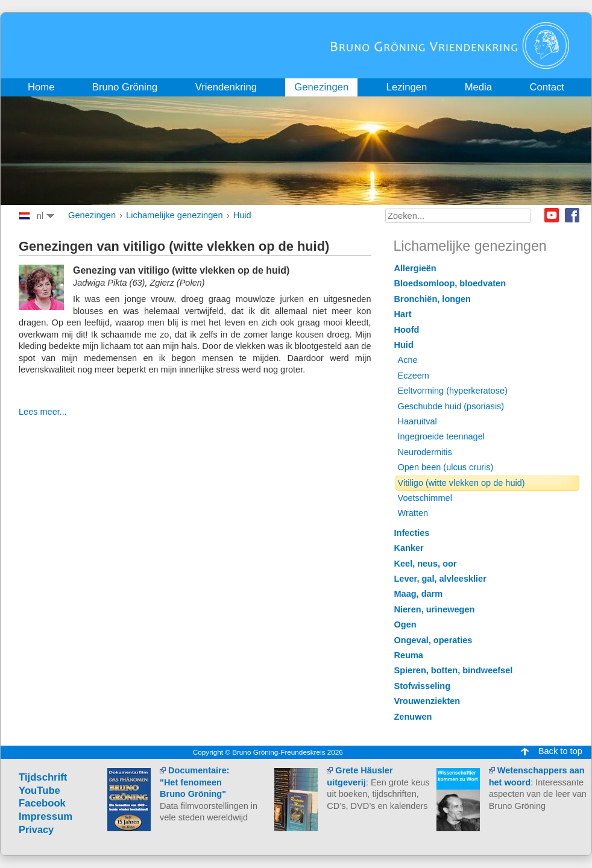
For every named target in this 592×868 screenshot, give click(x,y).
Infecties (412, 533)
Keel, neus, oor (426, 564)
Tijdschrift (43, 777)
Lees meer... (43, 412)
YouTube (39, 791)
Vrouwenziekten (427, 701)
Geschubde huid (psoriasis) (451, 406)
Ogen (405, 624)
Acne (408, 360)
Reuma (409, 655)
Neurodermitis (425, 452)
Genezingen (92, 215)
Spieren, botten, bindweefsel (454, 670)
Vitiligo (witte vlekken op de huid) (461, 483)
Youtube (552, 215)
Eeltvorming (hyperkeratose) (453, 391)
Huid (242, 215)
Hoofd (407, 330)
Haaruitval (417, 421)
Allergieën (415, 268)
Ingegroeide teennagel (441, 436)
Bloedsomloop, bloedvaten (450, 283)
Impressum (46, 816)
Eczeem (414, 376)
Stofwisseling (423, 686)
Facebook (572, 215)
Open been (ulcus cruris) (446, 467)
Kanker (409, 548)
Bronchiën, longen (433, 299)
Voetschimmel (425, 498)
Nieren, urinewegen (435, 609)
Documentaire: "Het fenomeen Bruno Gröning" (195, 782)
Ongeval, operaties (433, 640)
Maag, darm (419, 594)
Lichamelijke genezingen (175, 215)
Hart (403, 314)
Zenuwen (413, 717)
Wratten (413, 513)
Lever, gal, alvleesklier (440, 579)
